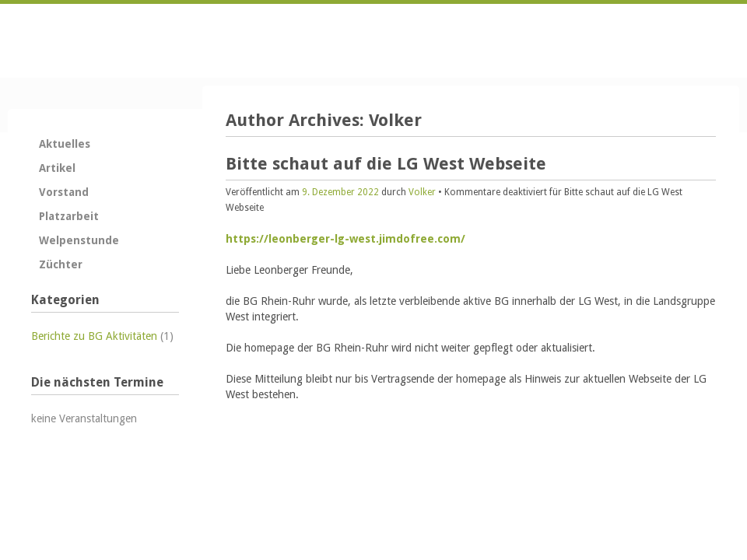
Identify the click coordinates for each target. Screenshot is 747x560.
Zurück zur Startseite (105, 41)
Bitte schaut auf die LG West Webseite (386, 164)
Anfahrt (671, 40)
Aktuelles (65, 144)
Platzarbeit (69, 216)
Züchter (61, 264)
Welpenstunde (79, 240)
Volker (395, 120)
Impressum (703, 40)
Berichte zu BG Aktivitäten (94, 336)
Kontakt (638, 40)
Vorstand (64, 192)
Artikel (57, 168)
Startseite (605, 40)
